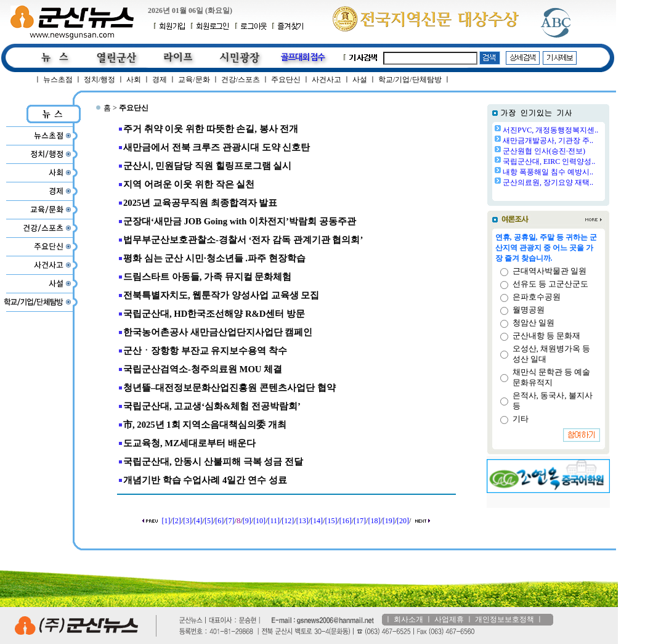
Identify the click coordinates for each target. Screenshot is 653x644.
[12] (288, 521)
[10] (259, 521)
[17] (360, 521)
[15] (331, 521)
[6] (219, 521)
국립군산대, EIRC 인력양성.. (549, 161)
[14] (317, 521)
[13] (302, 521)
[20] (403, 521)
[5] (209, 521)
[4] (198, 521)
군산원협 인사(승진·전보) (544, 151)
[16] (346, 521)
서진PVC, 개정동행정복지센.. (550, 130)
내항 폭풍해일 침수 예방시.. (548, 172)
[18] (374, 521)
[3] (187, 521)
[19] (389, 521)
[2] (177, 521)
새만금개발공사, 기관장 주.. (548, 141)
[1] (166, 521)
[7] (230, 521)
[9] (247, 521)
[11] (274, 521)
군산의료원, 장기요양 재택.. (548, 182)
